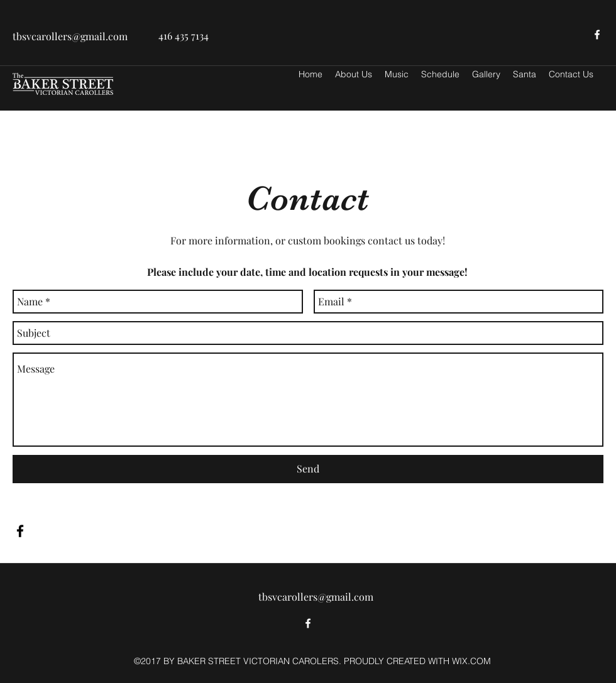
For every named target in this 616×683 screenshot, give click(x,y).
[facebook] (597, 35)
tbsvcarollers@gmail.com (70, 36)
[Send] (308, 469)
